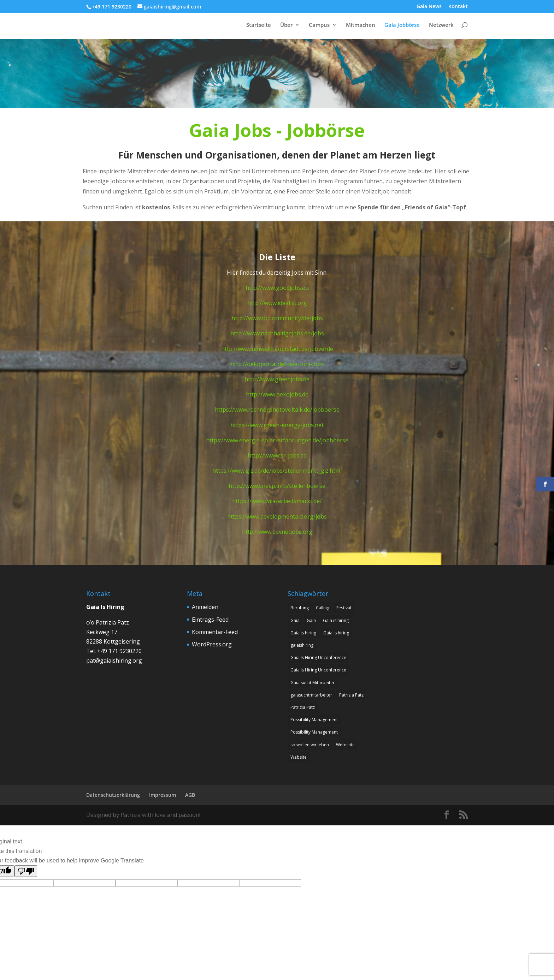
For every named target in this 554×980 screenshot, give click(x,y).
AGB (190, 795)
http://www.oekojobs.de (277, 394)
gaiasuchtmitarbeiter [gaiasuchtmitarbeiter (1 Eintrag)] (311, 695)
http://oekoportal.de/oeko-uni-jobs (277, 364)
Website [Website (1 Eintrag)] (299, 757)
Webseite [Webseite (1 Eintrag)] (345, 745)
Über (286, 25)
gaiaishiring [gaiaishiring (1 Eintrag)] (302, 645)
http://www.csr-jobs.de (277, 455)
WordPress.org (212, 644)
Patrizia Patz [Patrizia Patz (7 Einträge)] (351, 695)
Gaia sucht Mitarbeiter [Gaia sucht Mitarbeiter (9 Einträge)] (313, 683)
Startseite (259, 25)
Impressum (163, 795)
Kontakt (458, 7)
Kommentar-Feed (215, 632)
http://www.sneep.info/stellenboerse (277, 486)
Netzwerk (441, 25)
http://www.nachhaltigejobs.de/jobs (277, 333)
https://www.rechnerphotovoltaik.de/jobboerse (277, 410)
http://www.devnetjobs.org (277, 532)
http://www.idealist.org (277, 303)
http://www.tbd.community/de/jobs (277, 318)
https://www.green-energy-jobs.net (277, 425)
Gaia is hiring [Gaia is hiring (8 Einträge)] (336, 620)
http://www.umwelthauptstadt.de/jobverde (277, 349)
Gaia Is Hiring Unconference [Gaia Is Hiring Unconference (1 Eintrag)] (318, 658)
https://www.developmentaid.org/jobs (277, 516)
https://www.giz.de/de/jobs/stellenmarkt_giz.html (277, 471)
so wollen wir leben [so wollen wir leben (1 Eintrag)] (310, 745)
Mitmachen (361, 25)
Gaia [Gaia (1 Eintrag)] (295, 620)
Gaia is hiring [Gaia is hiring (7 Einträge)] (303, 633)
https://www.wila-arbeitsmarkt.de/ (277, 501)
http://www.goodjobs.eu (277, 288)
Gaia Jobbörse (402, 25)
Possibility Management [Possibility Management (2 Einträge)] (314, 720)
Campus (319, 25)
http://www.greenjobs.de (277, 379)
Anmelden (205, 607)
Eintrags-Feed (210, 620)
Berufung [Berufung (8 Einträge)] (300, 608)
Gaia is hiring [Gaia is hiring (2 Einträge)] (336, 633)
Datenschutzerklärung (113, 795)
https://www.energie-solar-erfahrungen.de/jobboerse (277, 440)
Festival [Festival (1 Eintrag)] (344, 608)
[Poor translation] (26, 871)
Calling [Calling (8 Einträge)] (323, 608)
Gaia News (429, 7)
